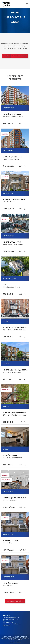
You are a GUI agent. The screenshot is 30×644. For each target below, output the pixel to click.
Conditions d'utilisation (23, 639)
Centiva (18, 642)
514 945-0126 (10, 622)
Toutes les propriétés (15, 601)
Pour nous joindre (20, 56)
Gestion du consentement (15, 640)
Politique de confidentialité (9, 639)
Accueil (6, 56)
